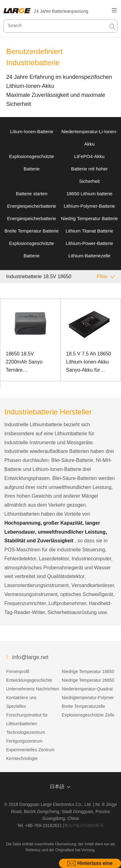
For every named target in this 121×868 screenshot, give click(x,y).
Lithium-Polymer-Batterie (90, 206)
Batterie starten (32, 194)
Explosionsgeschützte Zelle (88, 715)
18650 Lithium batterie (89, 194)
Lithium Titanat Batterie (89, 231)
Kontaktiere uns (21, 698)
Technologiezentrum (26, 732)
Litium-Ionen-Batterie (31, 131)
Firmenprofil (18, 671)
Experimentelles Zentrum (30, 750)
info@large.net (30, 657)
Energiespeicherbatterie (32, 206)
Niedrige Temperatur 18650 (88, 671)
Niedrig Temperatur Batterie (90, 218)
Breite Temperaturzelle (83, 706)
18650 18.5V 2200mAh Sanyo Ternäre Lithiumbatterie (24, 362)
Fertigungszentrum (24, 741)
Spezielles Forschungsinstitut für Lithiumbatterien (27, 715)
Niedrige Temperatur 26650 (88, 680)
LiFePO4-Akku (89, 156)
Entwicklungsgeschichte (29, 680)
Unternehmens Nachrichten (33, 689)
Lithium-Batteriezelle (89, 256)
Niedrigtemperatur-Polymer (88, 698)
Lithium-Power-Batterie (90, 243)
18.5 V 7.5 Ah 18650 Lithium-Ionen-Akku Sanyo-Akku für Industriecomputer (89, 362)
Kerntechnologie (22, 758)
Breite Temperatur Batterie (31, 231)
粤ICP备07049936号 (84, 825)
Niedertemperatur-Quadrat (87, 689)
